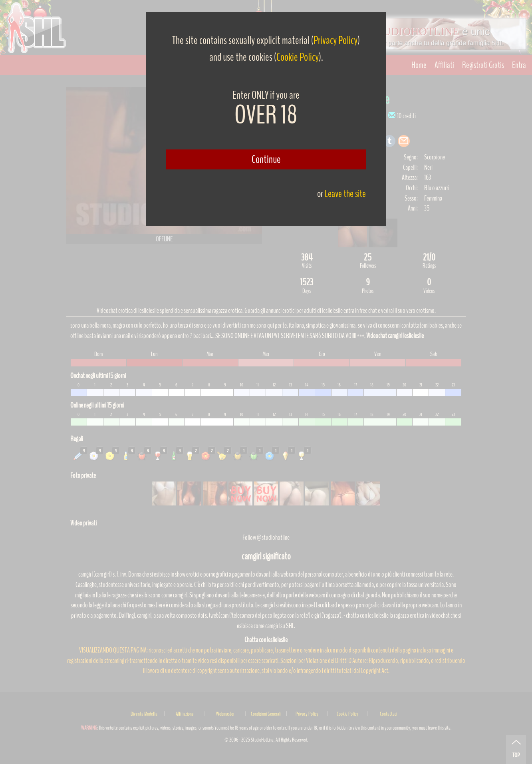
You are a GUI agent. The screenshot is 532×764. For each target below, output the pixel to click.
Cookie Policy (298, 57)
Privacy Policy (335, 40)
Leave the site (345, 194)
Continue (266, 159)
